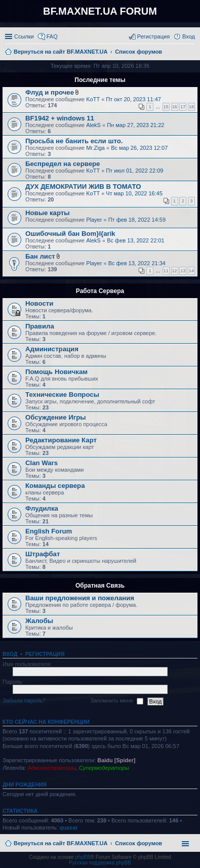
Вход (10, 654)
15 (166, 107)
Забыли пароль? (24, 700)
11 (166, 271)
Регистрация (45, 654)
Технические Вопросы (62, 395)
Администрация (52, 349)
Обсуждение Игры (55, 417)
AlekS (93, 125)
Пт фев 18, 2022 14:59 (137, 220)
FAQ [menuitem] (52, 36)
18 (191, 107)
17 (183, 107)
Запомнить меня (116, 701)
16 (175, 107)
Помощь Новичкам (56, 372)
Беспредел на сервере (63, 164)
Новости (39, 303)
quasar (69, 828)
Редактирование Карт (61, 440)
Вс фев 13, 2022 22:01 (135, 240)
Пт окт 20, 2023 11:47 (133, 99)
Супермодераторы (104, 768)
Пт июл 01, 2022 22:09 (134, 171)
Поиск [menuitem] (192, 53)
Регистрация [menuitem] (153, 36)
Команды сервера (55, 486)
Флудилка (42, 508)
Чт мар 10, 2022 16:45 (134, 193)
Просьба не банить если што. (74, 141)
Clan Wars (42, 463)
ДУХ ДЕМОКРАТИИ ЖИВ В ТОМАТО (83, 187)
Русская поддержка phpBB (100, 863)
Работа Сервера (100, 291)
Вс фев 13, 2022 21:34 (137, 263)
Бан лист (40, 256)
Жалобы (39, 621)
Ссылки (24, 36)
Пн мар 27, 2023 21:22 (135, 125)
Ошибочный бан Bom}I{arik (70, 234)
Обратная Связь (100, 586)
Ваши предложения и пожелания (80, 598)
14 (191, 271)
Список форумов (138, 843)
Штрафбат (43, 554)
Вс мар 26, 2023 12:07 (139, 148)
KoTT (93, 99)
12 (175, 271)
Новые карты (47, 213)
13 (183, 271)
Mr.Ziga (95, 148)
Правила (40, 326)
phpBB (83, 857)
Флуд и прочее (50, 92)
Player (94, 220)
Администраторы (51, 768)
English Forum (49, 531)
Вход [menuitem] (189, 36)
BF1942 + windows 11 (60, 118)
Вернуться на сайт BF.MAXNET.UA (61, 843)
